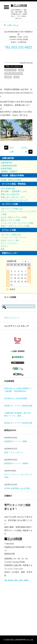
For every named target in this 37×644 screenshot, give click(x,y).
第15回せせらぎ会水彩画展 (16, 398)
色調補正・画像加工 (9, 171)
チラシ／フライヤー (9, 243)
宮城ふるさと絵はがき (14, 66)
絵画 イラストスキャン (14, 452)
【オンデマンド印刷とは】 (12, 209)
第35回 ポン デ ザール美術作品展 (18, 423)
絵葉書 (8, 77)
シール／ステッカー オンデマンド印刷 (17, 223)
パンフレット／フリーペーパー (14, 237)
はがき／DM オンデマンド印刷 (14, 217)
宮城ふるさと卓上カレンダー (13, 197)
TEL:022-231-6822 (19, 47)
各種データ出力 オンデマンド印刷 (15, 226)
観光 (16, 77)
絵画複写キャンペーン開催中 (16, 463)
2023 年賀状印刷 (8, 189)
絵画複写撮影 (6, 169)
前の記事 (12, 150)
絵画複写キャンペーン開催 (15, 441)
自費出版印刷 (6, 163)
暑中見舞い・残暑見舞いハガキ (14, 191)
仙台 (21, 70)
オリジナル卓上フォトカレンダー (15, 200)
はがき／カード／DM (10, 240)
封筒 (3, 249)
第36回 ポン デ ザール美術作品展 (18, 406)
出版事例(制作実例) (9, 166)
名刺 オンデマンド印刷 (10, 220)
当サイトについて (12, 318)
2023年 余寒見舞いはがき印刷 (17, 488)
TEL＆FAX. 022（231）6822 (16, 580)
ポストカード (10, 70)
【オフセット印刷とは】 (11, 235)
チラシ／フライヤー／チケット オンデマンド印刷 (19, 213)
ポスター (4, 246)
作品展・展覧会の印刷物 (11, 180)
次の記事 (24, 150)
